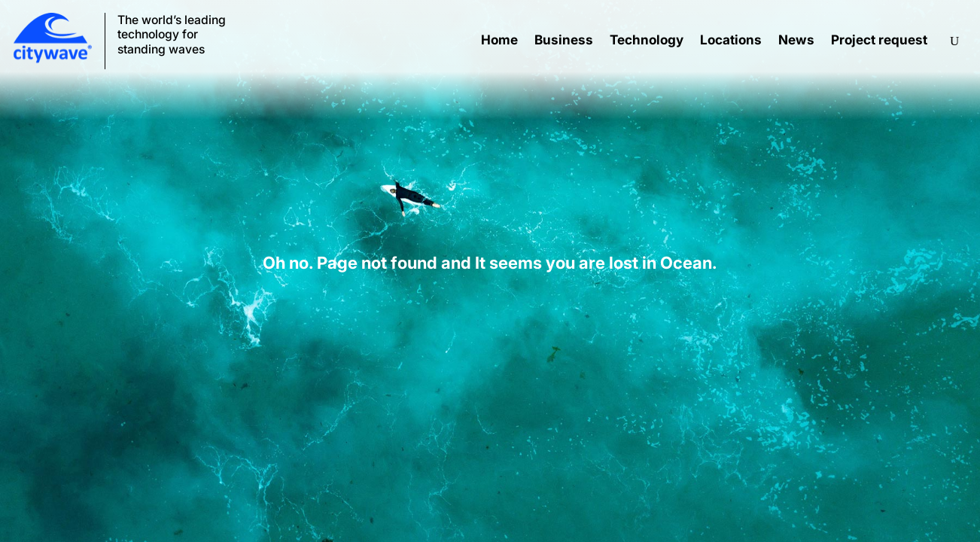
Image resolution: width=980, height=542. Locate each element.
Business (564, 41)
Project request (879, 41)
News (796, 41)
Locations (731, 41)
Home (499, 41)
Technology (647, 41)
